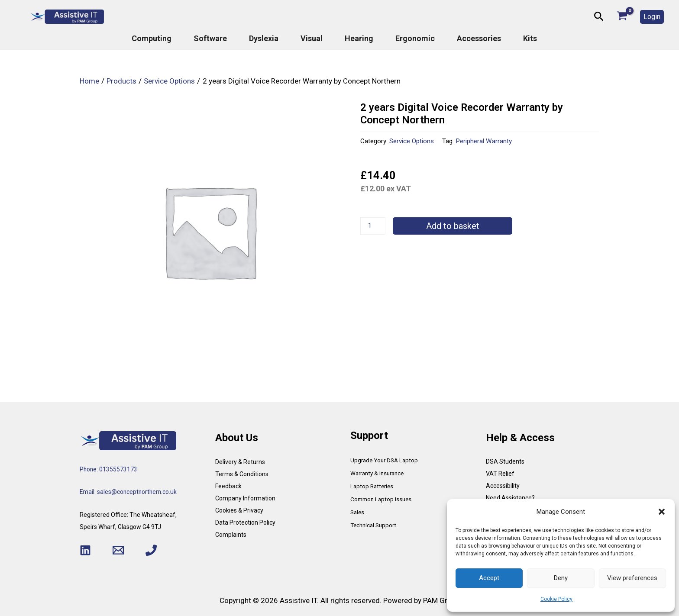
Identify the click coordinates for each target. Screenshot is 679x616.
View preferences (632, 578)
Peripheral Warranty (484, 141)
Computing (152, 39)
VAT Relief (500, 474)
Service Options (412, 141)
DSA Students (505, 461)
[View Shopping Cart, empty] (622, 17)
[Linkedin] (85, 550)
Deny (561, 578)
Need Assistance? (510, 498)
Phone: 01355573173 (109, 469)
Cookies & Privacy (239, 510)
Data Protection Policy (245, 522)
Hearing (359, 39)
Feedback (228, 486)
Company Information (245, 498)
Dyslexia (264, 39)
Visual (312, 39)
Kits (530, 39)
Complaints (231, 535)
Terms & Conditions (242, 474)
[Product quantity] (373, 226)
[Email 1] (118, 550)
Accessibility (503, 486)
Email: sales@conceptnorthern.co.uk (129, 492)
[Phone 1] (151, 550)
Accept (489, 578)
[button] (662, 512)
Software (210, 39)
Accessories (479, 39)
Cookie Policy (556, 599)
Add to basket (453, 226)
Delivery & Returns (240, 462)
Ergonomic (415, 39)
